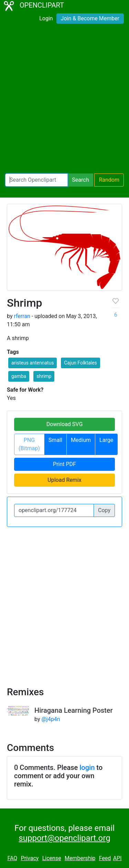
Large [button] (106, 440)
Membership (80, 858)
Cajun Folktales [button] (80, 363)
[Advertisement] (64, 100)
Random (109, 180)
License (52, 858)
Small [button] (55, 440)
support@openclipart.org (64, 838)
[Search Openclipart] (36, 180)
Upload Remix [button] (64, 480)
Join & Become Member (90, 18)
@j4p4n (51, 719)
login (87, 768)
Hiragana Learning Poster (74, 710)
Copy (104, 510)
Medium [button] (81, 440)
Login (46, 18)
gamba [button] (19, 376)
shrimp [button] (44, 376)
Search (80, 180)
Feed (105, 858)
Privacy (30, 858)
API (117, 858)
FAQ (12, 858)
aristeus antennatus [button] (33, 363)
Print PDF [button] (64, 464)
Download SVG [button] (65, 424)
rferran (22, 316)
